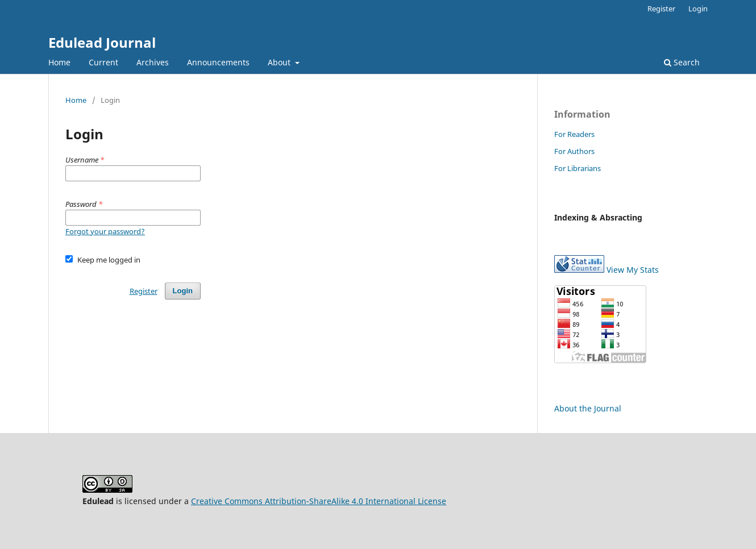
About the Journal (588, 408)
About (280, 62)
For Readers (574, 134)
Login (698, 9)
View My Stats (633, 270)
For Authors (574, 151)
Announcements (218, 62)
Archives (153, 62)
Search (682, 62)
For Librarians (578, 168)
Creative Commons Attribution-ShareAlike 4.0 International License (319, 501)
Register (661, 9)
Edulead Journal (102, 42)
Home (59, 62)
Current (103, 62)
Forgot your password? (105, 231)
